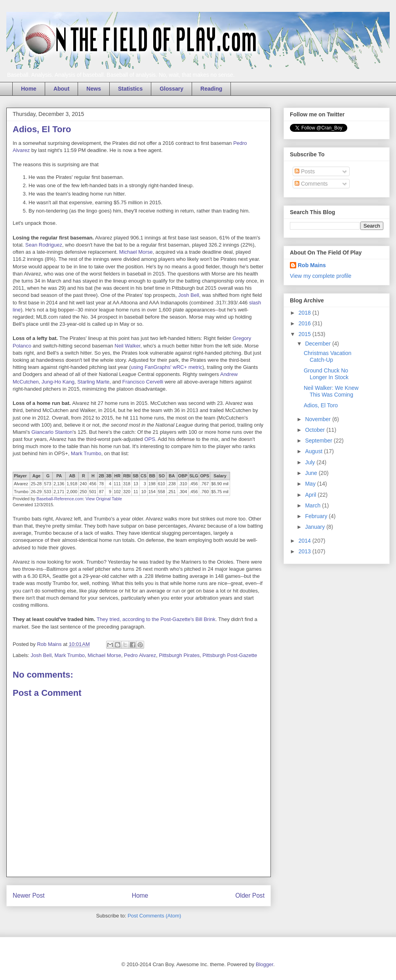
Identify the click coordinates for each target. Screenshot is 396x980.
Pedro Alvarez (140, 655)
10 (144, 492)
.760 (205, 492)
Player (20, 476)
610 (162, 484)
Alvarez (21, 484)
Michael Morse (136, 252)
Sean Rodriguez (44, 245)
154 (152, 492)
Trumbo (21, 492)
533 (48, 492)
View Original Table (104, 499)
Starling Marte (93, 382)
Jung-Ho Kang (58, 382)
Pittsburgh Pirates (179, 655)
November (318, 419)
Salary (220, 476)
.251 (172, 492)
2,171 (59, 492)
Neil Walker (127, 346)
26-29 (36, 492)
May (311, 484)
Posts (305, 171)
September (319, 441)
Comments (311, 184)
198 (152, 484)
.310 (183, 484)
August (314, 451)
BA (172, 476)
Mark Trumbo (86, 453)
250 (83, 492)
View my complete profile (321, 276)
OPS (149, 439)
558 (162, 492)
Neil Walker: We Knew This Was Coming (331, 391)
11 (136, 492)
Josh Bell (189, 295)
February (317, 516)
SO (162, 476)
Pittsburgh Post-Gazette (230, 655)
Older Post (250, 895)
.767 (205, 484)
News (94, 89)
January (316, 527)
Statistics (130, 89)
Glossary (171, 89)
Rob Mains (312, 265)
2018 (306, 313)
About (61, 89)
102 (117, 492)
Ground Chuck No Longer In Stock (326, 374)
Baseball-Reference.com (60, 499)
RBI (127, 476)
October (316, 430)
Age (36, 476)
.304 (183, 492)
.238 (172, 484)
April (311, 495)
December (318, 344)
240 (83, 484)
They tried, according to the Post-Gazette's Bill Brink (156, 619)
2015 (306, 334)
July (311, 462)
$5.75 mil (220, 492)
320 (127, 492)
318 (127, 484)
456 (93, 484)
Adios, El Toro (321, 405)
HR (118, 476)
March (313, 505)
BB (152, 476)
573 (48, 484)
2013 (306, 551)
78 (101, 484)
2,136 (59, 484)
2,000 (72, 492)
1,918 (72, 484)
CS (144, 476)
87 (101, 492)
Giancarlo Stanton (52, 432)
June (312, 473)
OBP (183, 476)
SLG (194, 476)
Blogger (265, 964)
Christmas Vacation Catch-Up (327, 356)
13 (136, 484)
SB (136, 476)
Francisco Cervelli (143, 382)
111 (117, 484)
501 (93, 492)
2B (101, 476)
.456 (193, 484)
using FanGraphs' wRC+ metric (167, 367)
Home (29, 89)
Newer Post (29, 895)
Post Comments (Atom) (154, 916)
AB (72, 476)
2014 (306, 541)
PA (59, 476)
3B (109, 476)
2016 (306, 323)
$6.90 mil (220, 484)
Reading (211, 89)
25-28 (36, 484)
